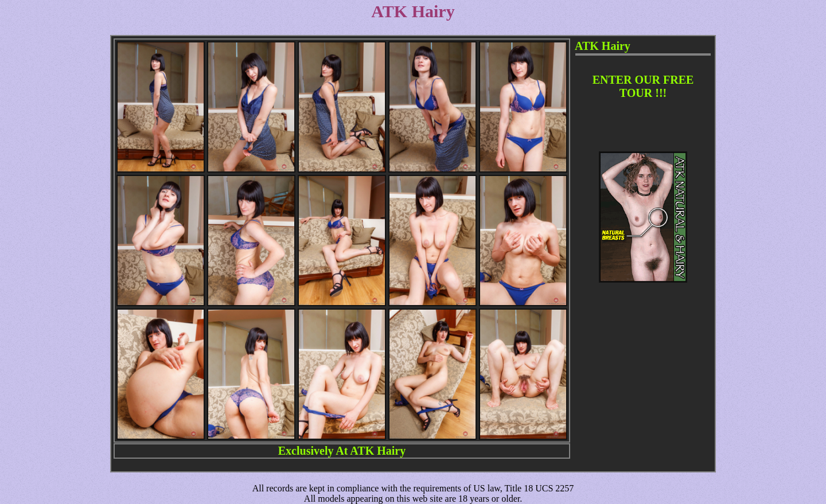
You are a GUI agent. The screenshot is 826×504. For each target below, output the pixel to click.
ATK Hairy (378, 451)
